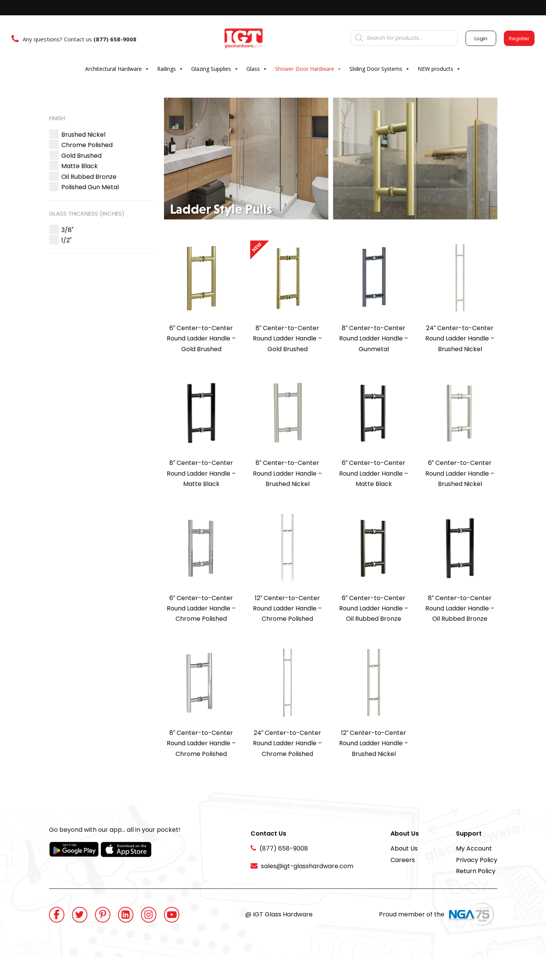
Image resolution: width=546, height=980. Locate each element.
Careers (403, 860)
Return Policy (476, 871)
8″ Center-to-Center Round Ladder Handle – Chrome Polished (201, 743)
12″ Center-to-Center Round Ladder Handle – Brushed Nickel (374, 743)
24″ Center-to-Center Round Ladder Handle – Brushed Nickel (460, 339)
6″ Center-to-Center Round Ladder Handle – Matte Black (374, 473)
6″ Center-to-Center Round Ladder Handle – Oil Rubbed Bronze (374, 609)
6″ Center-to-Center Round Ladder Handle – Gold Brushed (201, 339)
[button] (83, 135)
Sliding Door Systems (380, 69)
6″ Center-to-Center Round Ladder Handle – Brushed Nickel (460, 473)
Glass (257, 69)
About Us (404, 848)
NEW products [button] (439, 69)
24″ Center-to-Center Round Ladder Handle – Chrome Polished (287, 743)
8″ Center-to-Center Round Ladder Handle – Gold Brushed (287, 339)
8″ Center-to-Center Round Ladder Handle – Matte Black (201, 473)
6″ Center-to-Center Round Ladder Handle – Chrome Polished (201, 609)
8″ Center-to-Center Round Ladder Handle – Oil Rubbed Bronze (460, 609)
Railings (170, 69)
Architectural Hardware (117, 69)
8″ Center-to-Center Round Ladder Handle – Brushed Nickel (287, 473)
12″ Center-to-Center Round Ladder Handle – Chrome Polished (287, 609)
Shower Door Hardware (308, 69)
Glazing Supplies (215, 69)
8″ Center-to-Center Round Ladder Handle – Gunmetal (374, 339)
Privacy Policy (477, 860)
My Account (474, 848)
